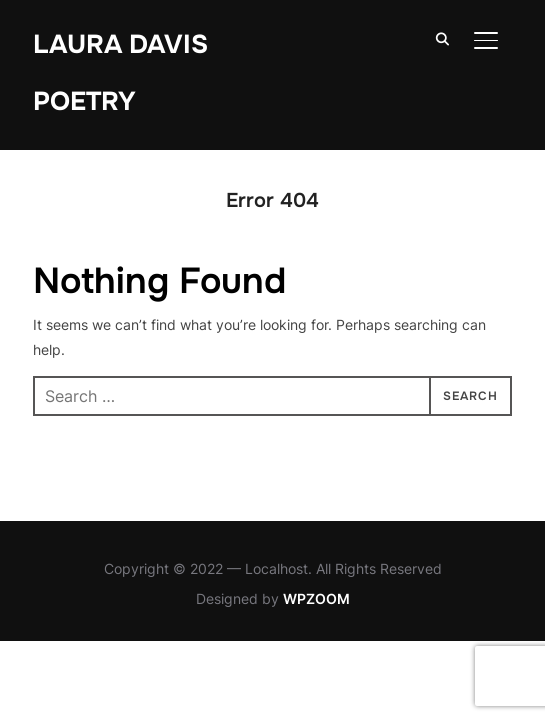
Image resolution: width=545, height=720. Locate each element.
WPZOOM (316, 598)
